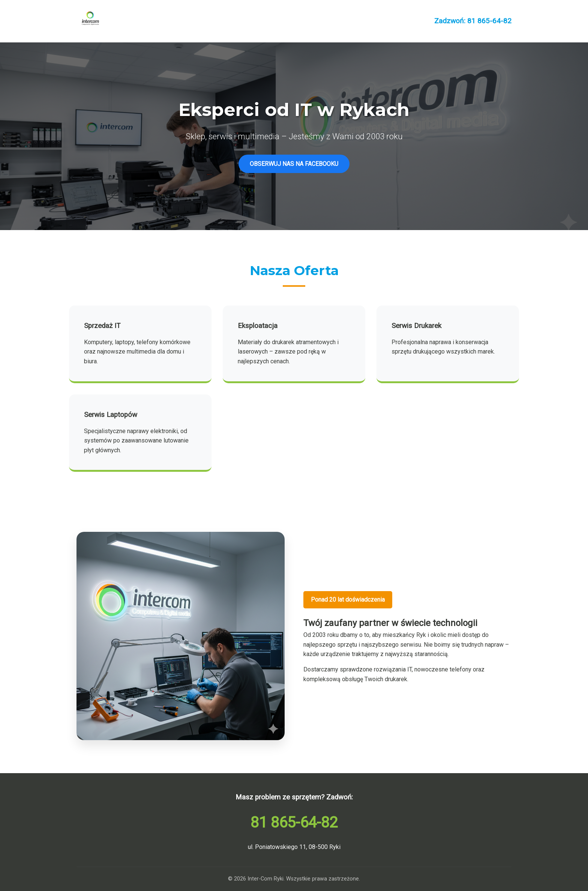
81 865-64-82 (294, 823)
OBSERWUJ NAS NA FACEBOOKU (294, 164)
